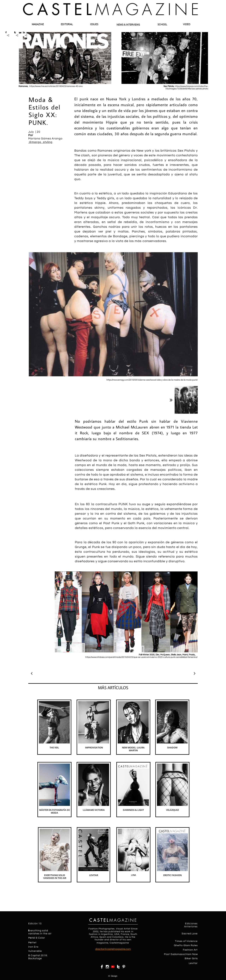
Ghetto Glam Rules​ (186, 945)
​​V (29, 951)
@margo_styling (40, 142)
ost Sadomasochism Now (182, 954)
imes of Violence (187, 941)
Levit (192, 963)
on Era (34, 947)
